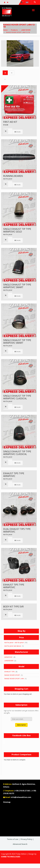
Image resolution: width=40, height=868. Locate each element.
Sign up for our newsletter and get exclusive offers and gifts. (21, 712)
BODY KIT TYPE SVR (13, 607)
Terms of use (13, 839)
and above (13, 646)
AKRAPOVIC (8, 657)
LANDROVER (9, 661)
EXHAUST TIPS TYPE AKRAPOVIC (14, 475)
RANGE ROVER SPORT (12, 675)
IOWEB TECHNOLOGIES (11, 857)
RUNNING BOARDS (13, 176)
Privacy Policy (26, 839)
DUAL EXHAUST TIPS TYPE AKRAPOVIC (17, 530)
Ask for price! (8, 179)
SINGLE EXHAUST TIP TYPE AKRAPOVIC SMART (17, 286)
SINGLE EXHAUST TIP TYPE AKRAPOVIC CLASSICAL (17, 397)
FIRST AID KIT (10, 122)
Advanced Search (20, 844)
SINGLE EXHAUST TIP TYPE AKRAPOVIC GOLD (17, 230)
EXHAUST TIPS (9, 672)
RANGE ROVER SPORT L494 (14, 679)
